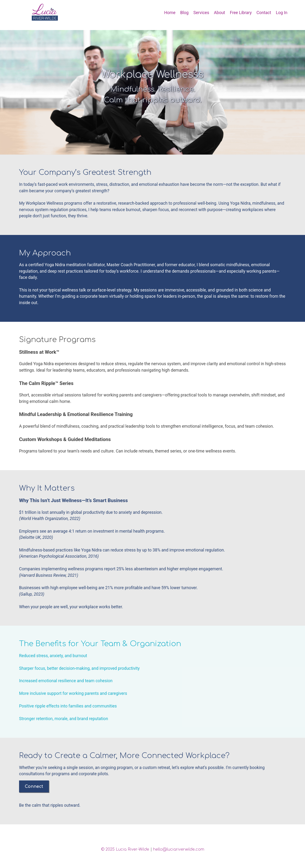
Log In (282, 13)
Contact (264, 13)
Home (170, 13)
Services (201, 13)
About (220, 13)
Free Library (241, 13)
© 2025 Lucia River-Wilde (125, 849)
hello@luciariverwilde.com (179, 849)
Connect (34, 786)
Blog (184, 13)
